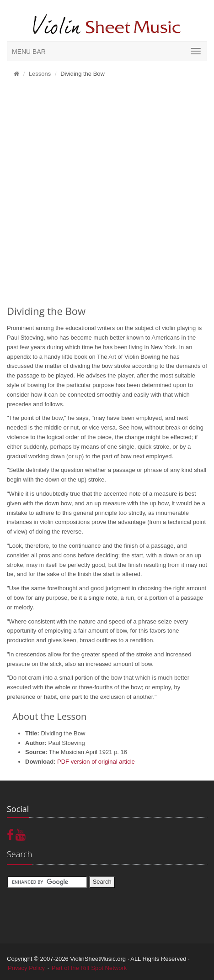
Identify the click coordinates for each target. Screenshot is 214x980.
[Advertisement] (107, 194)
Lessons (40, 74)
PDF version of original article (96, 762)
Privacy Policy (26, 968)
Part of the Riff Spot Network (89, 968)
